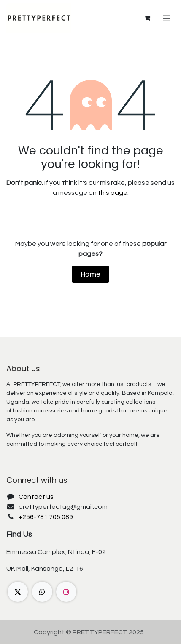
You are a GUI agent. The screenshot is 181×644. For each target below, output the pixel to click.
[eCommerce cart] (147, 18)
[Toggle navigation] (167, 18)
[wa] (42, 592)
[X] (18, 592)
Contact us (36, 497)
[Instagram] (66, 592)
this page (113, 193)
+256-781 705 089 (46, 517)
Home (90, 274)
